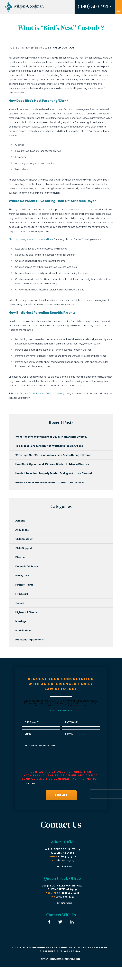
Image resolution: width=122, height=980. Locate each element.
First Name (32, 722)
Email (28, 734)
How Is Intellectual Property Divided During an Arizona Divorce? (54, 473)
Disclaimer (48, 951)
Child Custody (64, 48)
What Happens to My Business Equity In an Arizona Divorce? (52, 437)
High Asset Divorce (27, 612)
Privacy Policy (70, 951)
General (21, 603)
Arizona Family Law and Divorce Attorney (42, 393)
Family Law (23, 576)
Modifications (24, 630)
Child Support (24, 548)
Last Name (72, 722)
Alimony (21, 521)
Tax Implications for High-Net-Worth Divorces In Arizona (50, 446)
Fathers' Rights (25, 585)
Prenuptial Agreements (30, 640)
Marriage (22, 621)
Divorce (21, 557)
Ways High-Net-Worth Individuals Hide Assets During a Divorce (54, 455)
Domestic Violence (27, 566)
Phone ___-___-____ (76, 734)
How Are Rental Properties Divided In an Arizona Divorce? (50, 482)
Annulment (23, 530)
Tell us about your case (41, 745)
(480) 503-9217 (94, 6)
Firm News (22, 594)
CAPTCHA (30, 784)
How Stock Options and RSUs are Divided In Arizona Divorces (53, 464)
